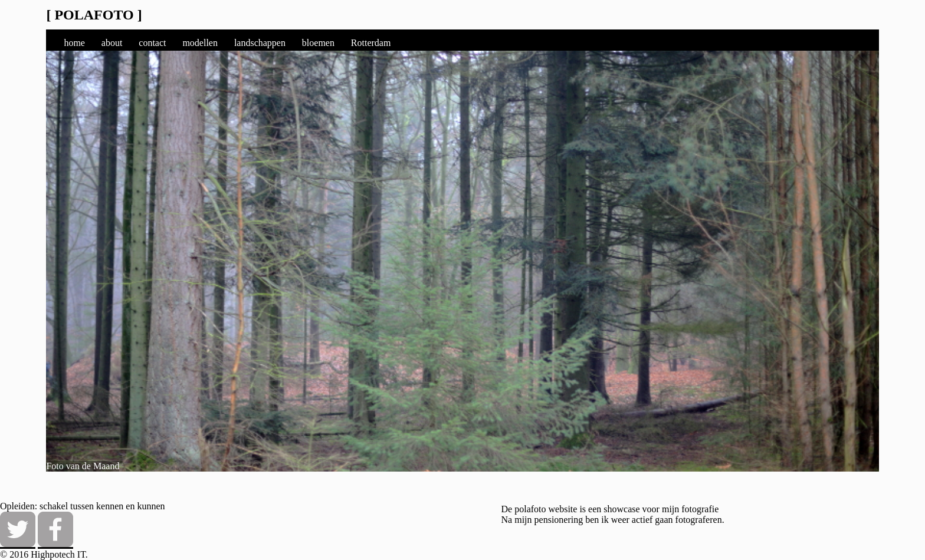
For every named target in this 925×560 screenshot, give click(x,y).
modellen (200, 43)
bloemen (318, 43)
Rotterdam (371, 43)
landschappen (260, 43)
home (74, 43)
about (112, 43)
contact (152, 43)
